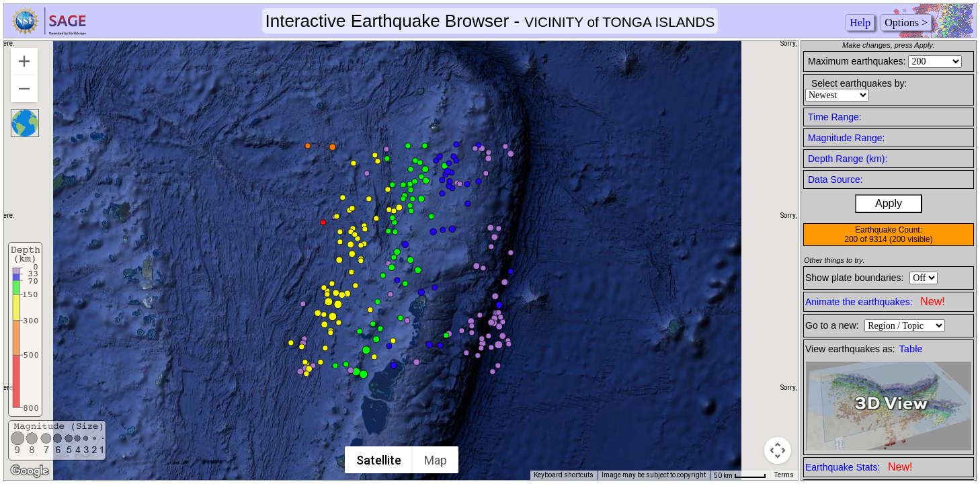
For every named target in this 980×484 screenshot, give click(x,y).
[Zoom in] (24, 61)
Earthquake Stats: (859, 467)
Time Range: (835, 117)
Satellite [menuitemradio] (379, 460)
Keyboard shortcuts (564, 475)
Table (911, 349)
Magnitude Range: (846, 138)
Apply (889, 203)
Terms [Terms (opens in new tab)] (784, 475)
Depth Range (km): (848, 159)
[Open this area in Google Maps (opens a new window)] (30, 471)
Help (860, 23)
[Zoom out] (24, 89)
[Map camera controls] (778, 450)
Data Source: (835, 179)
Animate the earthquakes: (875, 301)
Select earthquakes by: (859, 83)
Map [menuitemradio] (436, 460)
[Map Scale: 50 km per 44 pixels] (740, 475)
